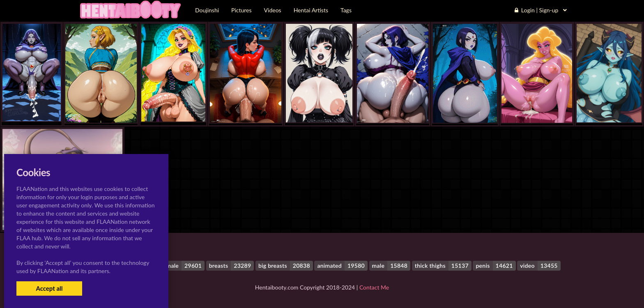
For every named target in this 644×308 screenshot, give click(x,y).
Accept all (49, 288)
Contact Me (374, 287)
